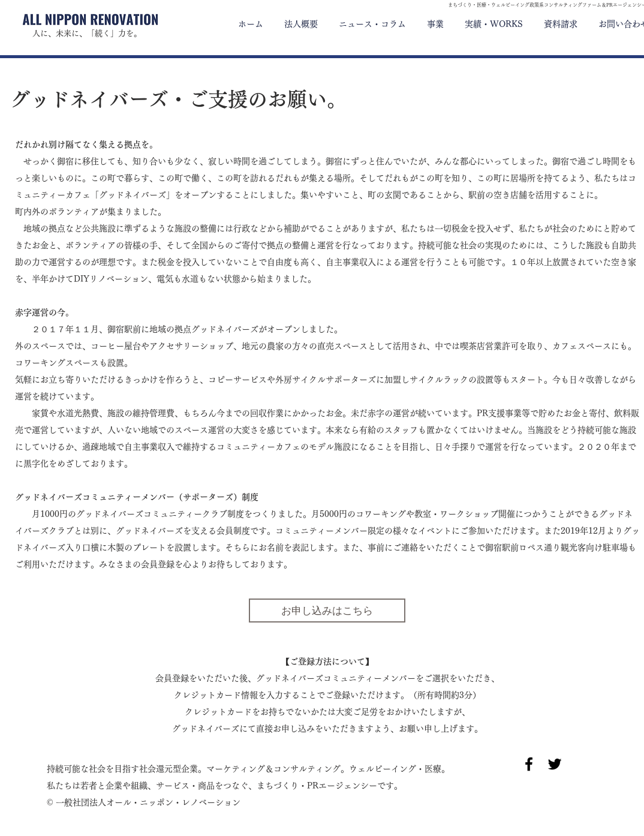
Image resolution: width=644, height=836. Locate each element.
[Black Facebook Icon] (529, 764)
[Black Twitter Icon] (555, 764)
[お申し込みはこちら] (327, 611)
